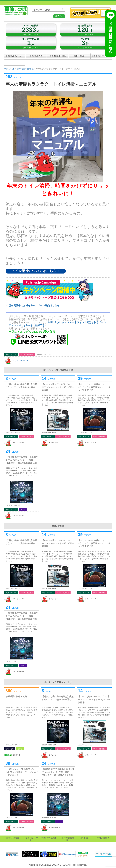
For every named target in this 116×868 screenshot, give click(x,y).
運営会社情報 (13, 838)
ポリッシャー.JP (20, 360)
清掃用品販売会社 (36, 56)
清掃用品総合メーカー (14, 56)
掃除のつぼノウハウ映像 (101, 56)
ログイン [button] (59, 16)
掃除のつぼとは (49, 838)
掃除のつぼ (9, 69)
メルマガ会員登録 (67, 839)
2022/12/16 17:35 (44, 354)
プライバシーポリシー (31, 839)
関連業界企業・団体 (58, 56)
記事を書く (14, 62)
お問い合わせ (80, 56)
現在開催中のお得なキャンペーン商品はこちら (34, 305)
